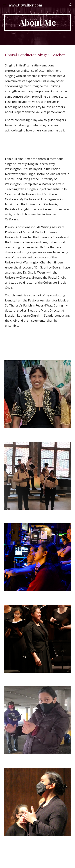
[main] (37, 23)
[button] (4, 5)
